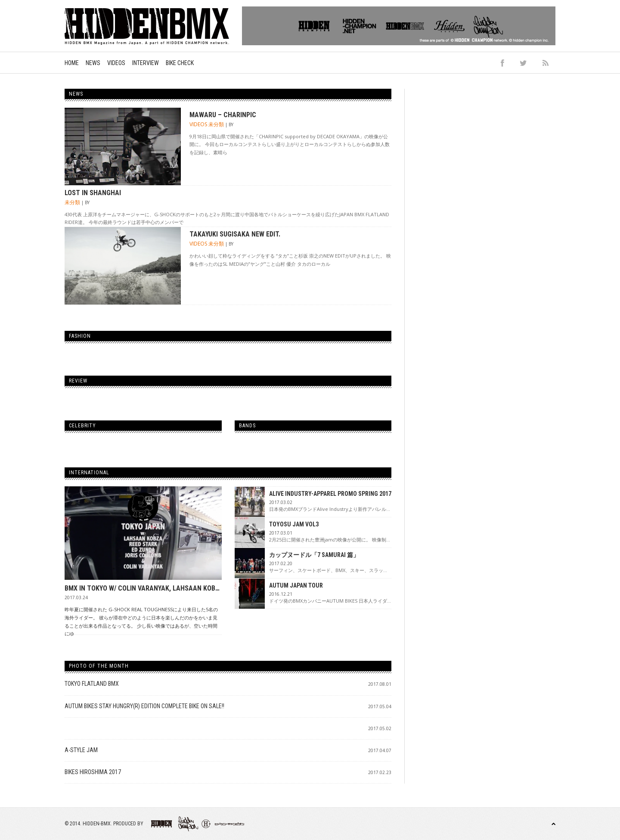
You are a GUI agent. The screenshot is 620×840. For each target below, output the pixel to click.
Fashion (80, 336)
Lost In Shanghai (93, 193)
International (89, 473)
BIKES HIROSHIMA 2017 (93, 772)
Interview (146, 63)
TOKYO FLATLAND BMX (92, 684)
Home (72, 63)
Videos (116, 63)
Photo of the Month (99, 666)
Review (78, 381)
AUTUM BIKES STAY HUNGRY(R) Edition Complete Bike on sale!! (144, 706)
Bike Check (180, 63)
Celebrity (82, 426)
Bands (247, 426)
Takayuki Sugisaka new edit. (235, 234)
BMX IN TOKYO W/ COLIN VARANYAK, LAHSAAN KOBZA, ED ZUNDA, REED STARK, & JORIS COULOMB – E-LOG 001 (143, 588)
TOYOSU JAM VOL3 (294, 524)
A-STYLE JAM (81, 750)
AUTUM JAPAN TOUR (296, 585)
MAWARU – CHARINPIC (223, 115)
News (93, 63)
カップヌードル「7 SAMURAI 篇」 (314, 555)
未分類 (216, 124)
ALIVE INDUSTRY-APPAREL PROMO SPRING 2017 (330, 494)
